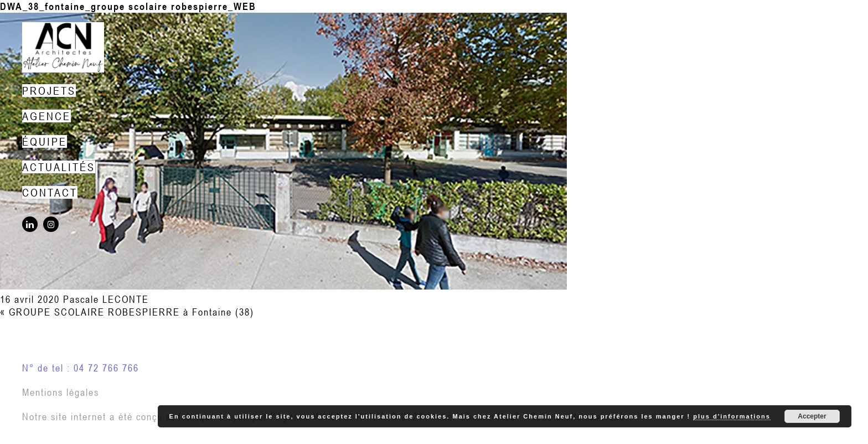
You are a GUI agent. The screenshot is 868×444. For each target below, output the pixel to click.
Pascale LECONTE (106, 299)
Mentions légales (61, 392)
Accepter (812, 416)
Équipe (45, 141)
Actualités (59, 167)
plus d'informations (732, 416)
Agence (46, 116)
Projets (49, 91)
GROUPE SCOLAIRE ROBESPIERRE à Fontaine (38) (131, 312)
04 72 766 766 (106, 368)
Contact (50, 192)
